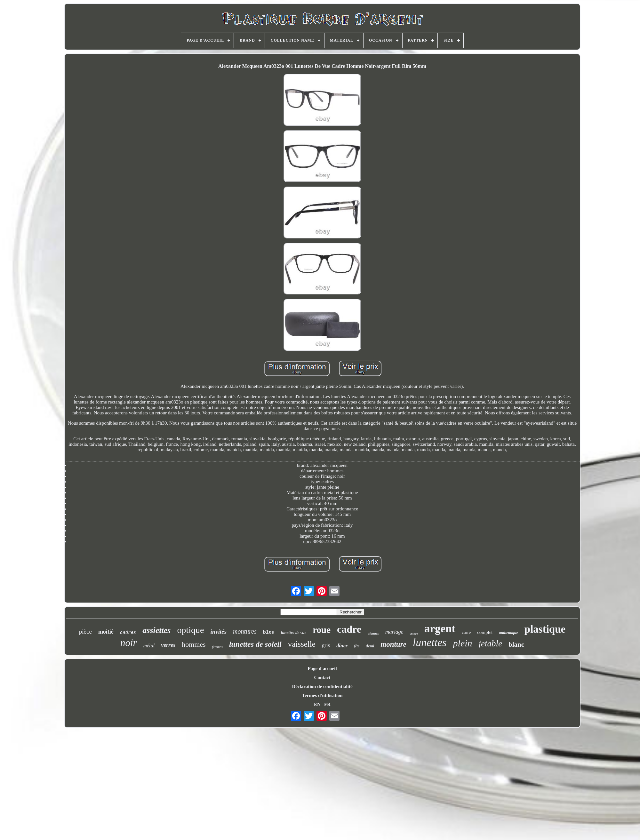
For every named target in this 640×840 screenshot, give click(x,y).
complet (485, 632)
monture (393, 644)
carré (466, 632)
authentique (508, 633)
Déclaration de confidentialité (322, 686)
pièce (85, 632)
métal (149, 646)
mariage (394, 632)
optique (190, 630)
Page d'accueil (322, 668)
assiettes (156, 630)
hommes (194, 644)
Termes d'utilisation (322, 695)
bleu (269, 632)
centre (414, 633)
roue (322, 630)
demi (370, 646)
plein (463, 643)
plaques (373, 633)
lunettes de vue (294, 632)
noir (129, 643)
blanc (516, 644)
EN (317, 704)
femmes (217, 647)
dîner (342, 646)
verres (168, 645)
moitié (106, 632)
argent (440, 629)
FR (327, 704)
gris (326, 645)
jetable (490, 644)
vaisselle (302, 644)
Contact (322, 677)
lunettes (430, 642)
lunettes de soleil (255, 644)
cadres (128, 633)
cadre (349, 629)
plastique (545, 629)
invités (218, 632)
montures (245, 631)
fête (357, 646)
